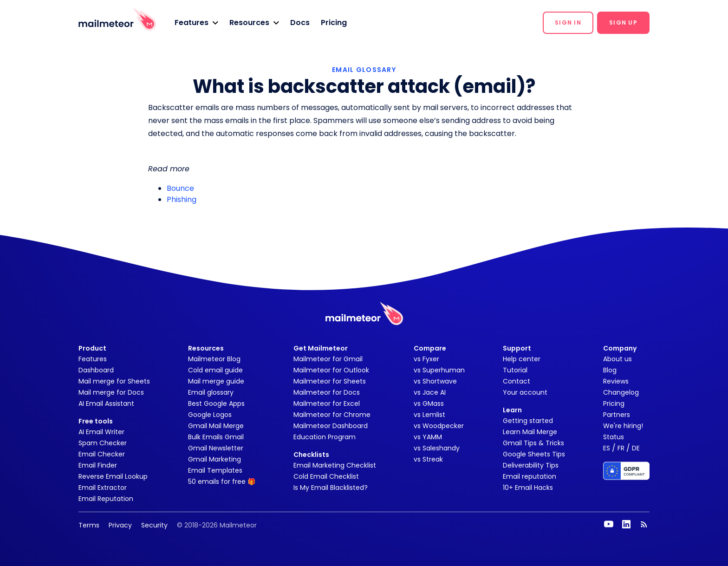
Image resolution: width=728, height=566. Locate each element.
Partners (617, 415)
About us (617, 359)
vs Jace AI (430, 392)
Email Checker (102, 454)
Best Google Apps (216, 403)
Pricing (334, 23)
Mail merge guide (216, 381)
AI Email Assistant (106, 403)
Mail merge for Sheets (114, 381)
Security (154, 525)
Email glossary (211, 392)
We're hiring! (623, 426)
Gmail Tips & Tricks (533, 443)
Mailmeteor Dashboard (331, 426)
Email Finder (98, 465)
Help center (522, 359)
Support (517, 348)
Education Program (325, 437)
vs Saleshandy (437, 448)
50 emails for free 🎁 (222, 481)
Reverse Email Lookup (113, 476)
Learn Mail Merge (530, 432)
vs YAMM (428, 437)
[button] (196, 23)
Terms (89, 525)
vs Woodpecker (439, 426)
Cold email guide (215, 370)
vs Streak (428, 459)
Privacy (120, 525)
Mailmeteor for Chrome (332, 415)
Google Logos (210, 415)
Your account (525, 392)
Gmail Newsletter (216, 448)
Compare (430, 348)
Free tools (96, 421)
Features (93, 359)
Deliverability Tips (531, 465)
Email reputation (530, 476)
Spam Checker (103, 443)
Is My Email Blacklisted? (331, 488)
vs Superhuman (439, 370)
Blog (610, 370)
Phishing (182, 199)
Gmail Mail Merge (216, 426)
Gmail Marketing (214, 459)
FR (621, 448)
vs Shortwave (435, 381)
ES (607, 448)
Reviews (616, 381)
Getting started (528, 421)
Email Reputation (106, 499)
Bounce (180, 188)
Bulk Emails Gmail (216, 437)
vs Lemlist (429, 415)
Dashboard (96, 370)
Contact (517, 381)
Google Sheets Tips (534, 454)
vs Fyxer (426, 359)
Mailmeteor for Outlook (331, 370)
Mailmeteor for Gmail (328, 359)
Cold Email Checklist (326, 476)
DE (636, 448)
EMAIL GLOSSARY (364, 70)
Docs (300, 23)
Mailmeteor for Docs (327, 392)
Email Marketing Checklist (335, 465)
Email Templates (215, 470)
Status (614, 437)
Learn (512, 410)
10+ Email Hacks (528, 488)
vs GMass (429, 403)
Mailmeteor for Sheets (330, 381)
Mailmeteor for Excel (327, 403)
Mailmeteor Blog (214, 359)
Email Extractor (103, 488)
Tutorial (515, 370)
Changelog (621, 392)
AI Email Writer (101, 432)
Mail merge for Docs (111, 392)
